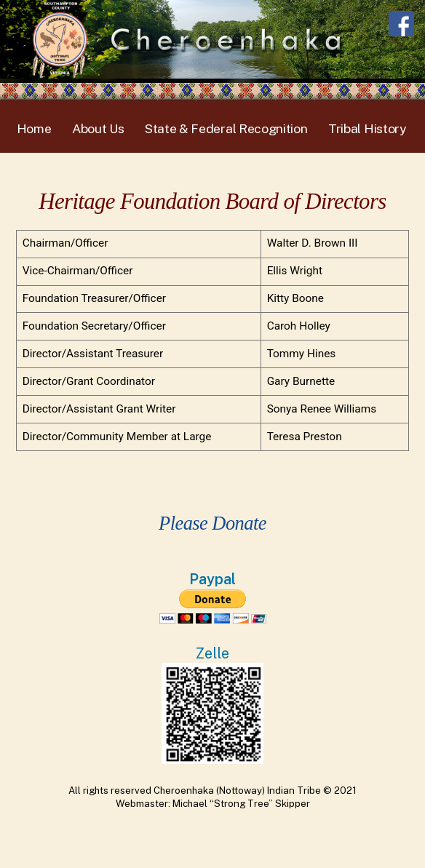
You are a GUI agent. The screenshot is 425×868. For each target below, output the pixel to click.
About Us (98, 128)
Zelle (212, 653)
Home (34, 128)
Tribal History (367, 128)
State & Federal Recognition (226, 128)
